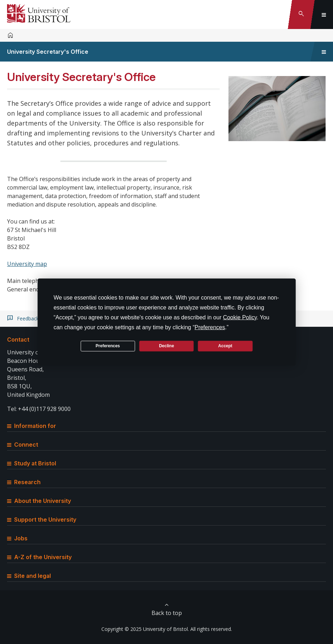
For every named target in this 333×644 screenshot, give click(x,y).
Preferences (108, 346)
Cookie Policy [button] (240, 317)
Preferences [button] (210, 327)
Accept (225, 346)
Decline (166, 346)
